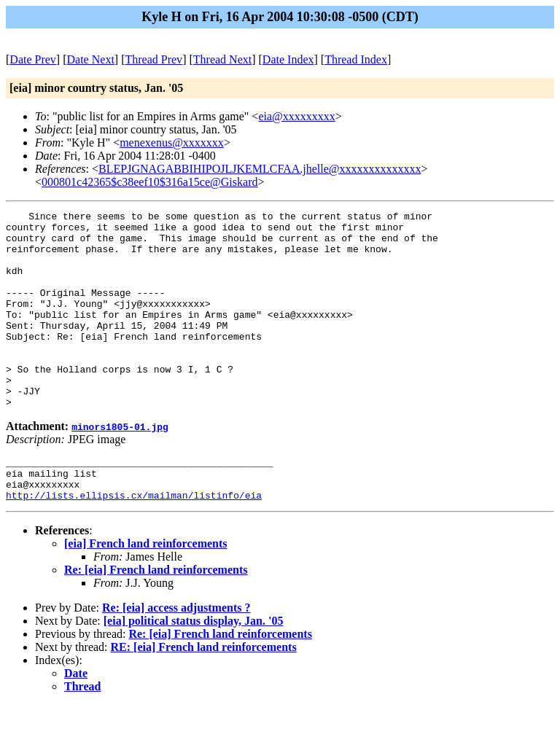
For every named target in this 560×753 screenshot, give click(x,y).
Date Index (288, 59)
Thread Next (222, 59)
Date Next (91, 59)
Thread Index (356, 59)
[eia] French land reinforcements (146, 592)
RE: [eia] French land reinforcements (204, 695)
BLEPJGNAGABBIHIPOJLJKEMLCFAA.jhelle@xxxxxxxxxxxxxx (260, 169)
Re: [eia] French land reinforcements (156, 618)
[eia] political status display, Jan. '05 (194, 669)
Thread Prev (153, 59)
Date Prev (33, 59)
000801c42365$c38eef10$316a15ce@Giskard (149, 182)
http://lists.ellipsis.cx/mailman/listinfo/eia (134, 543)
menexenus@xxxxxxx (172, 143)
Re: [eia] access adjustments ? (176, 656)
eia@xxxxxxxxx (296, 116)
